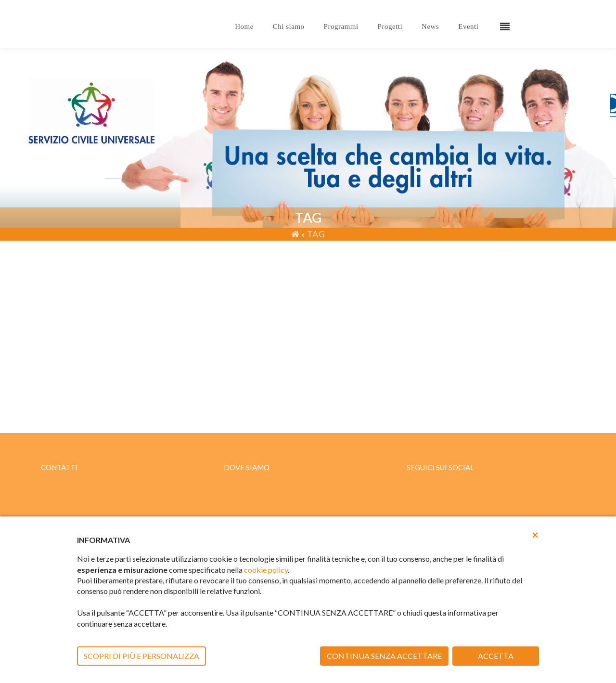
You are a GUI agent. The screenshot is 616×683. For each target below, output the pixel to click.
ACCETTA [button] (496, 656)
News (430, 26)
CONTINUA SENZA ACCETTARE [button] (384, 656)
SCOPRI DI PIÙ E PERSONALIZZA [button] (141, 656)
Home (244, 26)
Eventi (468, 26)
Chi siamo (289, 26)
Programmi (341, 26)
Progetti (390, 26)
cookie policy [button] (266, 570)
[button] (535, 535)
